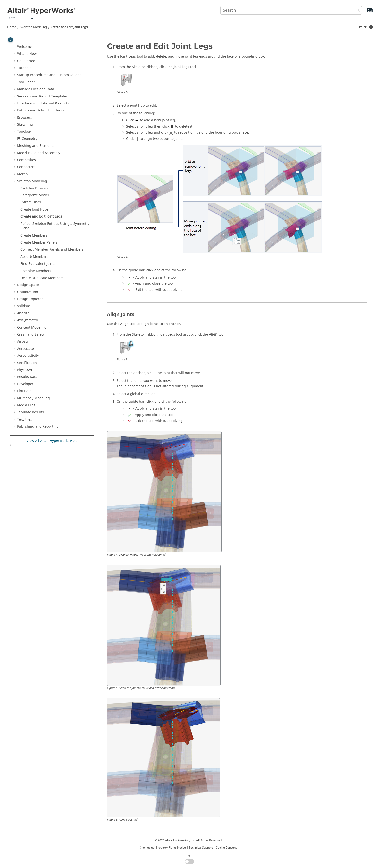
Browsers (25, 118)
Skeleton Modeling (33, 27)
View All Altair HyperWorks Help (52, 441)
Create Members (34, 236)
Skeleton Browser (34, 188)
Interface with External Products (43, 103)
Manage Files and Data (36, 89)
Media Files (26, 405)
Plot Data (24, 391)
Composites (26, 160)
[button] (15, 47)
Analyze (23, 313)
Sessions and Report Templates (42, 96)
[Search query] (291, 10)
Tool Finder (26, 82)
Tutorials (24, 68)
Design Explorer (30, 299)
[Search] (357, 11)
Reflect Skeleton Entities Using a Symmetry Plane (55, 226)
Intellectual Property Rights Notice (163, 848)
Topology (24, 132)
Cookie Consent (226, 848)
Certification (27, 363)
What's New (27, 54)
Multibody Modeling (33, 398)
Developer (25, 384)
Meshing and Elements (36, 146)
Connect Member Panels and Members (52, 249)
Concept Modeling (32, 327)
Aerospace (25, 349)
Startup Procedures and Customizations (49, 75)
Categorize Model (35, 195)
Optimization (28, 292)
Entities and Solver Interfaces (41, 110)
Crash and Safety (31, 334)
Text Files (25, 419)
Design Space (28, 285)
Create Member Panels (39, 243)
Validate (24, 306)
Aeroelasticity (28, 356)
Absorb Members (34, 257)
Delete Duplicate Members (42, 278)
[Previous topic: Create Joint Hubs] (361, 28)
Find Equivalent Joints (38, 264)
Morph (22, 174)
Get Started (26, 61)
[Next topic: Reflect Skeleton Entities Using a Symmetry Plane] (366, 28)
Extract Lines (31, 202)
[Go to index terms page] (365, 12)
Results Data (27, 377)
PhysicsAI (25, 370)
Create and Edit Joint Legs (69, 27)
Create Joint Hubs (35, 210)
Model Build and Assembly (39, 153)
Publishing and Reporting (38, 426)
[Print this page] (371, 27)
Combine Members (36, 271)
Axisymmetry (27, 320)
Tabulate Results (30, 412)
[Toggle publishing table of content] (10, 40)
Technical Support (201, 848)
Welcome (24, 47)
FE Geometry (27, 139)
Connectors (26, 167)
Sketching (25, 125)
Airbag (22, 341)
